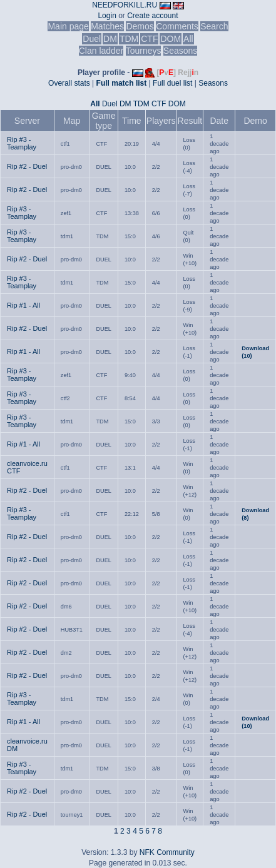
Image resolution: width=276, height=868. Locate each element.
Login (107, 16)
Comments (177, 26)
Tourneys (144, 51)
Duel (92, 39)
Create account (152, 16)
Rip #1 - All (23, 305)
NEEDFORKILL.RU (125, 5)
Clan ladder (101, 51)
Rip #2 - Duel (27, 166)
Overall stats (69, 83)
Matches (107, 26)
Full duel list (172, 83)
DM (110, 39)
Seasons (180, 51)
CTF (149, 39)
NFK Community (167, 852)
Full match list (122, 83)
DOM (171, 39)
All (188, 39)
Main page (68, 26)
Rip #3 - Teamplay (22, 143)
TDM (129, 39)
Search (214, 26)
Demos (140, 26)
